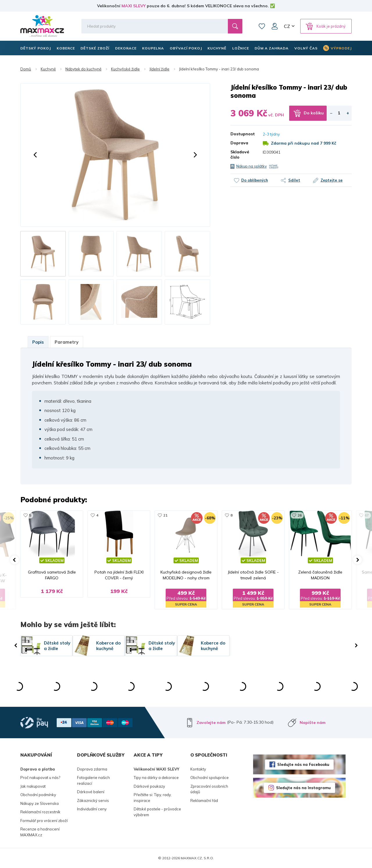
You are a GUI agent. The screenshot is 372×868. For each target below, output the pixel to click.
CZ (287, 26)
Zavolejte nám (211, 723)
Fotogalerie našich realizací (93, 780)
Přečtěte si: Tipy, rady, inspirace (153, 798)
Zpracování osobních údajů (209, 789)
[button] (35, 155)
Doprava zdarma (92, 769)
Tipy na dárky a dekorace (156, 778)
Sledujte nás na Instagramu (303, 788)
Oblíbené (262, 26)
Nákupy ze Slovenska (40, 803)
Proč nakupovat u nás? (40, 778)
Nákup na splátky (252, 166)
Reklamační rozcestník (40, 812)
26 (300, 515)
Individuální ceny (92, 809)
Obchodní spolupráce (210, 778)
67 (367, 515)
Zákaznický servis (93, 800)
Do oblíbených (255, 180)
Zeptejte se (332, 180)
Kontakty (198, 769)
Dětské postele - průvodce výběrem (157, 812)
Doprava (239, 143)
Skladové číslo (240, 155)
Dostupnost (242, 134)
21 (165, 515)
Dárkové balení (91, 792)
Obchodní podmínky (38, 795)
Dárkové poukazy (149, 786)
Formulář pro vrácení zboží (44, 821)
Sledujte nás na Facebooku (303, 764)
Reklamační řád (204, 800)
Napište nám (313, 723)
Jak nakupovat (33, 786)
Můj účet (275, 26)
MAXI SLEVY (134, 6)
